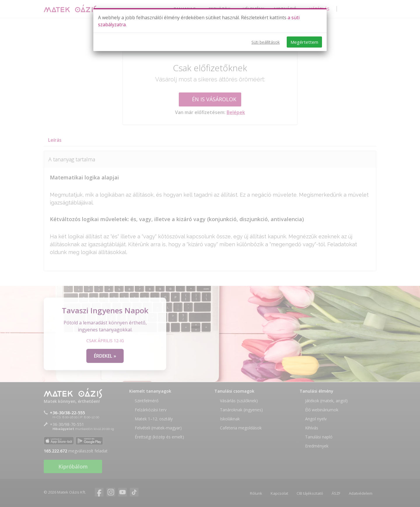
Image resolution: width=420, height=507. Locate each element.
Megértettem (304, 42)
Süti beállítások (266, 42)
